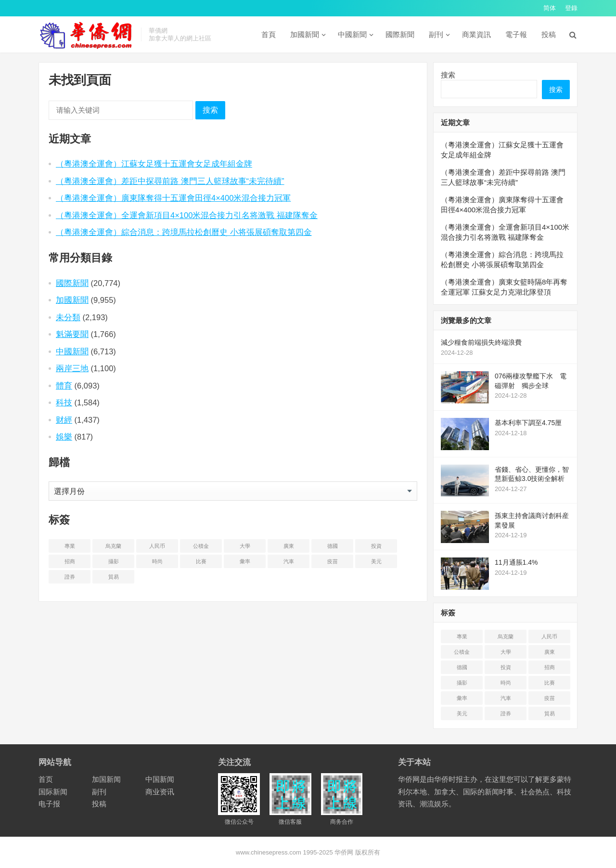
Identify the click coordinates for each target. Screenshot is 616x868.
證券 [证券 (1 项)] (70, 577)
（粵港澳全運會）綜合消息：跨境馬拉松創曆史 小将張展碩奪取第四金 (184, 232)
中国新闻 (160, 779)
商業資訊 (476, 34)
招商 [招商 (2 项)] (70, 561)
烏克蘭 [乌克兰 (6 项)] (113, 546)
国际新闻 (53, 792)
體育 (64, 386)
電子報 (516, 34)
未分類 (68, 317)
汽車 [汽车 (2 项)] (289, 561)
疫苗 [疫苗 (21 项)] (333, 561)
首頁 (269, 34)
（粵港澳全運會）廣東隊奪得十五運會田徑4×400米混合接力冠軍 (173, 198)
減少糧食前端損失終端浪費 (481, 342)
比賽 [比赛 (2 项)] (201, 561)
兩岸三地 (72, 368)
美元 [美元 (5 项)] (376, 561)
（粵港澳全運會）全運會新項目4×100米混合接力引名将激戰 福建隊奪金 (187, 215)
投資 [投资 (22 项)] (376, 546)
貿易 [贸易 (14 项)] (114, 577)
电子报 (49, 804)
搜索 (210, 110)
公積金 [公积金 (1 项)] (201, 546)
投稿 (549, 34)
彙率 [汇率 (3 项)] (245, 561)
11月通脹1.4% (516, 562)
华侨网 (343, 852)
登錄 (571, 8)
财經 (64, 420)
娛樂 (64, 437)
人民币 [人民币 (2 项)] (157, 546)
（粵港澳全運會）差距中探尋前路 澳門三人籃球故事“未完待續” (170, 181)
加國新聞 (305, 34)
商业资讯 (160, 792)
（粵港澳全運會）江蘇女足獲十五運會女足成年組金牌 (154, 164)
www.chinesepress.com (269, 852)
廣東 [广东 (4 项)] (289, 546)
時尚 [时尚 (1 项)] (157, 561)
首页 (46, 779)
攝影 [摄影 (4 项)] (114, 561)
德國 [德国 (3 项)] (333, 546)
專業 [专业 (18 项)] (70, 546)
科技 (64, 402)
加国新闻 (106, 779)
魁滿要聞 (72, 334)
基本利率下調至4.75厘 (528, 423)
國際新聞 (400, 34)
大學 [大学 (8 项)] (245, 546)
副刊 (436, 34)
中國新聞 (352, 34)
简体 (550, 8)
